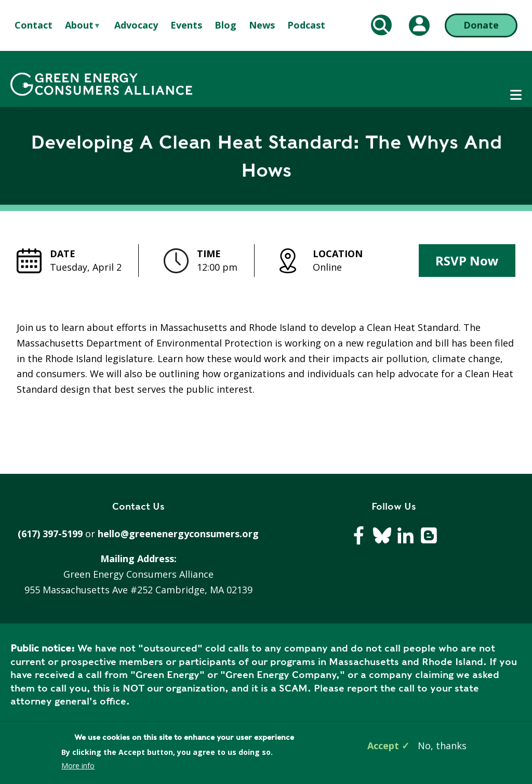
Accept (383, 746)
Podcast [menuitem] (306, 25)
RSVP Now (467, 261)
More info (78, 766)
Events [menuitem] (186, 25)
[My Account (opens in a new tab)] (419, 25)
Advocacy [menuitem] (136, 25)
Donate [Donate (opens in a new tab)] (481, 25)
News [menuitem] (262, 25)
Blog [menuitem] (225, 25)
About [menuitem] (79, 25)
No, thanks (442, 746)
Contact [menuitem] (34, 25)
